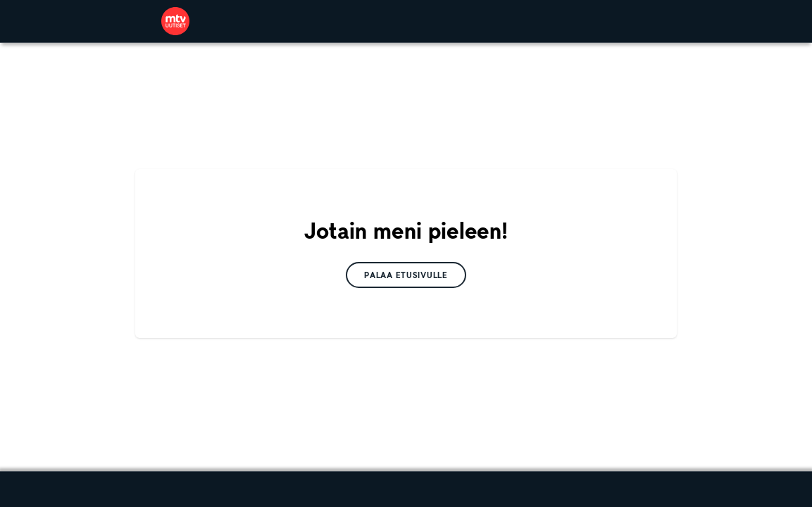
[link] (175, 21)
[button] (406, 275)
